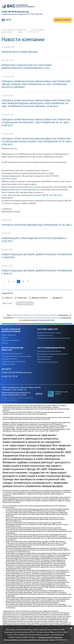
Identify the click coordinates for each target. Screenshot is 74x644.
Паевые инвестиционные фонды (49, 333)
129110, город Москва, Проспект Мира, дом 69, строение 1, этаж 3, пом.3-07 (21, 389)
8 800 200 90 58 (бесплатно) (15, 12)
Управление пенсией (45, 336)
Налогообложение (44, 359)
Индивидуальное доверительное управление (54, 338)
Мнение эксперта (40, 298)
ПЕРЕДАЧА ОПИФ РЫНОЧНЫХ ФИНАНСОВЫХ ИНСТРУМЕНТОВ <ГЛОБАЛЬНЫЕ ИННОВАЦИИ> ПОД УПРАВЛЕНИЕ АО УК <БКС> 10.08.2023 (36, 122)
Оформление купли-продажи (48, 362)
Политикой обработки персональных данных (37, 318)
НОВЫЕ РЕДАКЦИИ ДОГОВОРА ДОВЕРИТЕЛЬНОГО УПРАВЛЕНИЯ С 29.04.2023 (37, 256)
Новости (20, 32)
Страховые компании (9, 359)
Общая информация (9, 335)
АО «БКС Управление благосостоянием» (14, 30)
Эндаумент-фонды (8, 364)
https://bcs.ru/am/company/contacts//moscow (19, 187)
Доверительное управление (12, 354)
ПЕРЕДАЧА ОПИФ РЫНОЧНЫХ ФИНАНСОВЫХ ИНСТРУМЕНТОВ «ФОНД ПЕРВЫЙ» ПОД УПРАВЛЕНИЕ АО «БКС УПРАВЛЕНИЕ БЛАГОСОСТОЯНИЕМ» (36, 84)
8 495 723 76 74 (10, 377)
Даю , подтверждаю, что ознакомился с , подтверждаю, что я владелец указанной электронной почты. (37, 318)
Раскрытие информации (10, 340)
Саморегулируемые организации (14, 362)
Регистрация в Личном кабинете (49, 351)
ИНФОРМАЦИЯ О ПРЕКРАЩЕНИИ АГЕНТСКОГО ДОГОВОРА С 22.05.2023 (34, 240)
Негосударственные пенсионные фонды (16, 356)
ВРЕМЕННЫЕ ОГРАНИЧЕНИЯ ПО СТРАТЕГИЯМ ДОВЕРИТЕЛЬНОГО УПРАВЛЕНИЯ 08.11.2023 (26, 67)
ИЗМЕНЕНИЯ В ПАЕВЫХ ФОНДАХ (20, 52)
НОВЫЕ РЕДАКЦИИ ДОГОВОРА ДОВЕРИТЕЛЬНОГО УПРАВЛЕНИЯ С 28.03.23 (37, 272)
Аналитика (22, 298)
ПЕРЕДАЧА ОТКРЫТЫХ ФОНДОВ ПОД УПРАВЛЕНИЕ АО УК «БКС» (37, 225)
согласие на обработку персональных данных (34, 315)
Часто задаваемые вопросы (51, 348)
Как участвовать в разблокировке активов (52, 354)
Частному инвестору (48, 329)
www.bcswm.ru (51, 428)
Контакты (5, 343)
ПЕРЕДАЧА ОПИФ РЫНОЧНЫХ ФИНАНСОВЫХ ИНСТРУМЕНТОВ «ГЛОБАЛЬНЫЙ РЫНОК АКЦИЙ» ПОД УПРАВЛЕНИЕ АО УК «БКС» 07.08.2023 (37, 141)
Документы (57, 298)
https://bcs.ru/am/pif (9, 179)
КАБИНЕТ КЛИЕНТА (63, 20)
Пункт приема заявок (45, 357)
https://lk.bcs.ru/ (34, 190)
